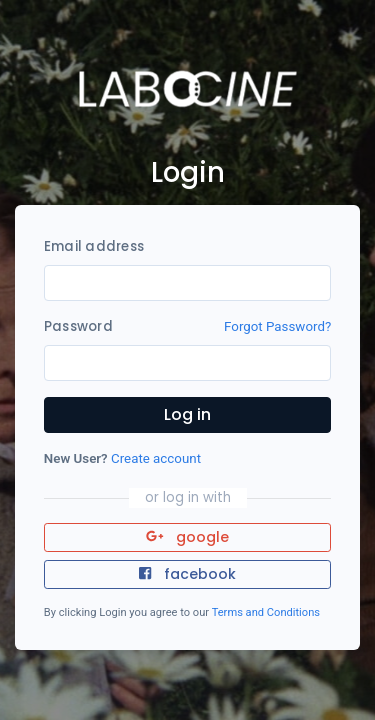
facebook (187, 574)
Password (78, 326)
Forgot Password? (277, 326)
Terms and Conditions (266, 612)
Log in (187, 414)
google (187, 537)
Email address (94, 246)
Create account (156, 458)
